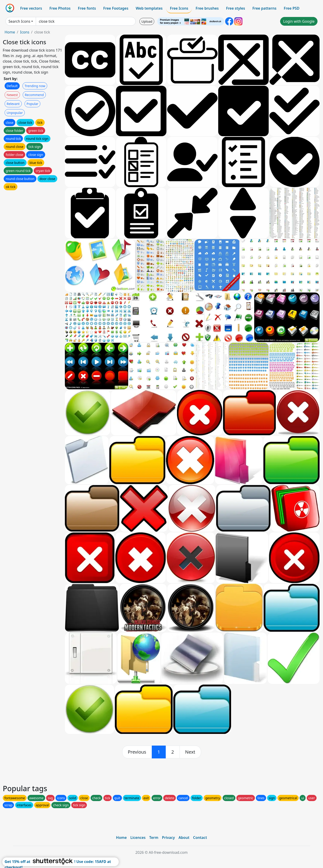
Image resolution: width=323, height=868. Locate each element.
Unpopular (15, 113)
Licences (138, 838)
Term (154, 838)
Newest (12, 95)
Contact (200, 838)
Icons (25, 32)
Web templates (149, 8)
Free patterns (264, 8)
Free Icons (179, 8)
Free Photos (60, 8)
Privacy (168, 838)
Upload (147, 21)
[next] (190, 752)
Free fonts (87, 8)
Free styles (236, 8)
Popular (32, 104)
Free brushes (207, 8)
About (184, 838)
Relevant (13, 104)
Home (10, 32)
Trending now (35, 86)
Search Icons (19, 21)
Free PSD (292, 8)
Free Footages (116, 8)
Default (12, 86)
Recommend (34, 95)
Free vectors (31, 8)
